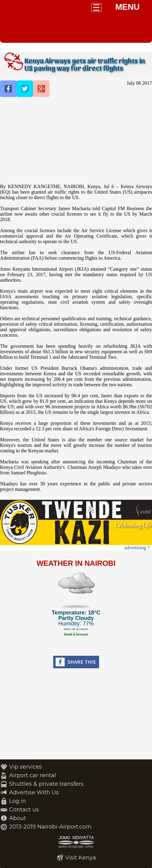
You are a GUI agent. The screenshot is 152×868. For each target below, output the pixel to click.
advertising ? (137, 548)
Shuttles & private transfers (46, 784)
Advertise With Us (34, 792)
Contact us (24, 810)
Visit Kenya (81, 858)
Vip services (26, 767)
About (18, 818)
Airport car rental (33, 775)
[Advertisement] (76, 141)
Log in (18, 801)
